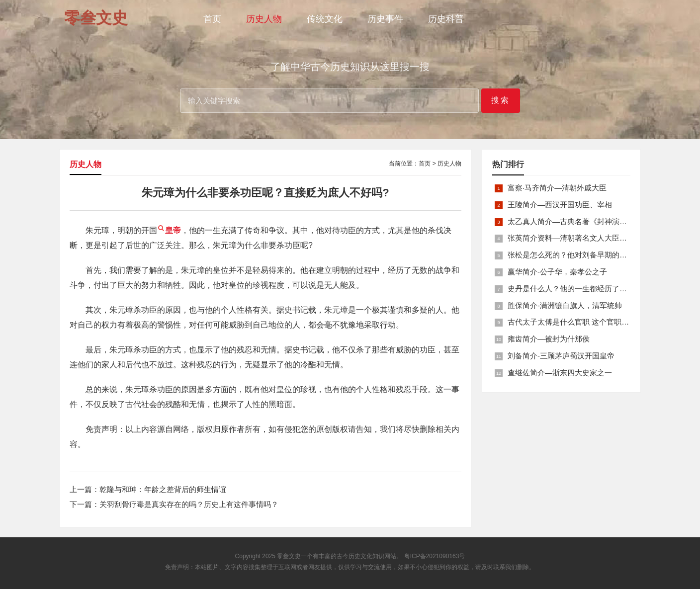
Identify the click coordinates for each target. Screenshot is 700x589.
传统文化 (325, 19)
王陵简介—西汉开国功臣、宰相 (560, 205)
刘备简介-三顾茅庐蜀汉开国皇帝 (561, 356)
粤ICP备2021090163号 (435, 556)
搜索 (501, 100)
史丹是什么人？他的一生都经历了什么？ (575, 289)
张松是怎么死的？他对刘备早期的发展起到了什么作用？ (601, 255)
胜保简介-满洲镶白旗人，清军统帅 (565, 305)
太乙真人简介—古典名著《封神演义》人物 (578, 221)
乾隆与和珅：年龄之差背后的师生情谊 (163, 489)
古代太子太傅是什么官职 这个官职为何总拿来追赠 (591, 322)
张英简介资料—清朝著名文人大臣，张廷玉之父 (586, 238)
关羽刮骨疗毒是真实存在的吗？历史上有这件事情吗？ (189, 504)
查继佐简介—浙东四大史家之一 (560, 373)
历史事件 (385, 19)
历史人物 (264, 19)
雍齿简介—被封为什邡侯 (549, 339)
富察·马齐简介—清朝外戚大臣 (557, 188)
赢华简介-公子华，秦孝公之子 (557, 272)
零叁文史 (289, 556)
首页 (212, 19)
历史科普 (446, 19)
